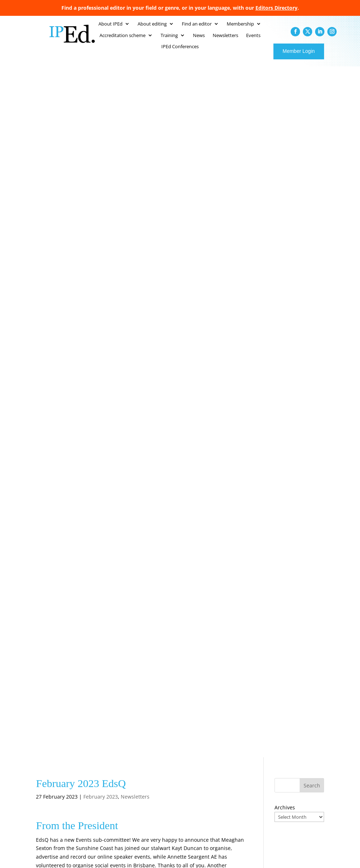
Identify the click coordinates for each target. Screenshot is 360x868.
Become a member (175, 750)
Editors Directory (276, 8)
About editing (169, 724)
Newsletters (135, 106)
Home (161, 699)
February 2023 (101, 106)
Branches (164, 741)
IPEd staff (165, 715)
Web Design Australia (298, 852)
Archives (285, 117)
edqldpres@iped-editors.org (85, 344)
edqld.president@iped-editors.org (191, 231)
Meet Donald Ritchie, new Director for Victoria (296, 703)
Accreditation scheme (237, 707)
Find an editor (229, 699)
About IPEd (167, 707)
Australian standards (177, 733)
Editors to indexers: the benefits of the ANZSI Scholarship (298, 750)
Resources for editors (237, 758)
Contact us (226, 767)
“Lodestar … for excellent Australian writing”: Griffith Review (298, 774)
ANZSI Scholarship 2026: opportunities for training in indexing (298, 727)
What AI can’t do (291, 790)
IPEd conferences (232, 733)
